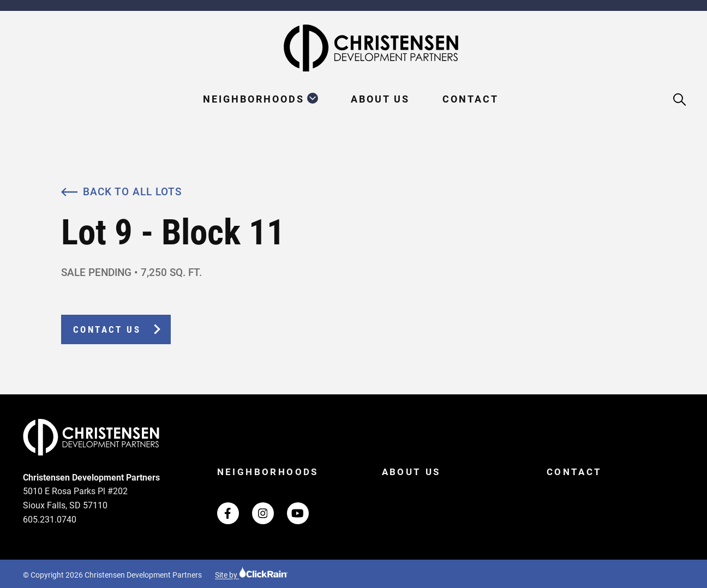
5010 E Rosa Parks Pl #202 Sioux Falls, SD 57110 (75, 498)
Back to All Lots (121, 192)
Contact (471, 99)
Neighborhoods (254, 99)
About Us (380, 99)
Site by (251, 575)
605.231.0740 (50, 520)
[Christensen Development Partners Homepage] (353, 48)
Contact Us (107, 329)
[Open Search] (680, 100)
